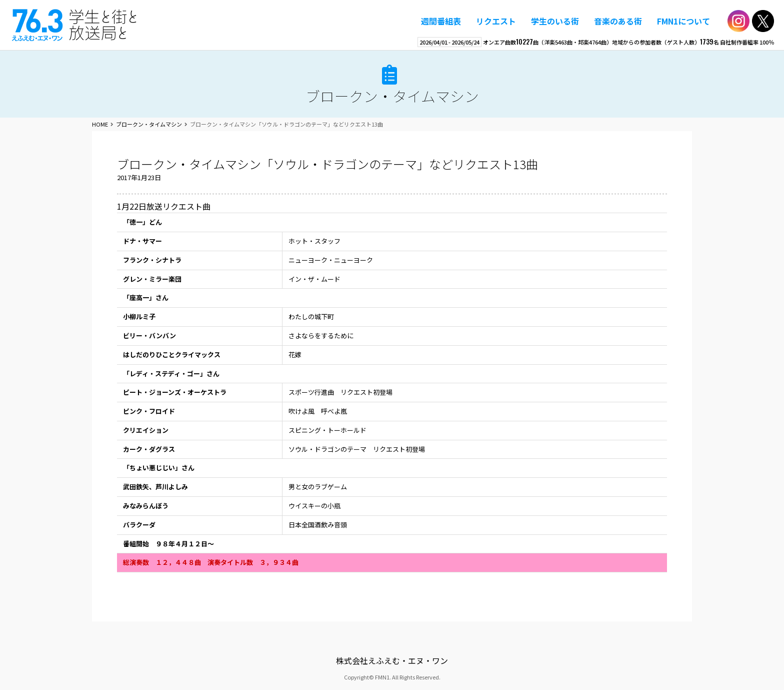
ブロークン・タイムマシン (392, 96)
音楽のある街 (618, 21)
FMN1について (683, 21)
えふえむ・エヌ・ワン (74, 25)
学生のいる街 (555, 21)
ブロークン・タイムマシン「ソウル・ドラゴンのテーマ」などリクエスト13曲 (327, 164)
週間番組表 (441, 21)
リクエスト (496, 21)
